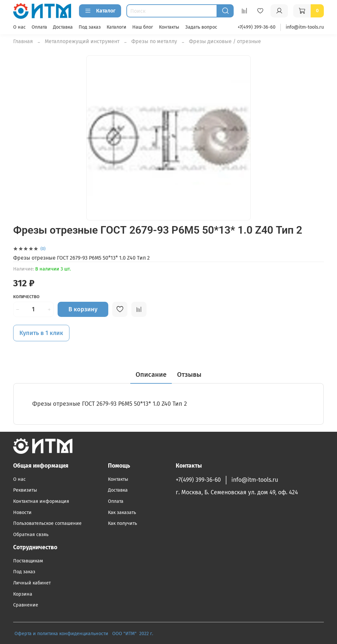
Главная (23, 41)
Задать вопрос (201, 27)
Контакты (169, 27)
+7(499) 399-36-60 (257, 27)
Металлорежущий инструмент (82, 41)
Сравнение (26, 605)
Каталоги (117, 27)
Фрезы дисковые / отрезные (225, 41)
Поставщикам (28, 561)
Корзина (23, 594)
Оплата (39, 27)
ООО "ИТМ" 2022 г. (133, 634)
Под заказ (90, 27)
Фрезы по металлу (154, 41)
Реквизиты (25, 490)
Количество (26, 297)
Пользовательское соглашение (47, 523)
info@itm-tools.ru (305, 27)
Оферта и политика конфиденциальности (61, 634)
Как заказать (122, 513)
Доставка (63, 27)
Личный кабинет (32, 583)
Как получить (122, 523)
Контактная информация (41, 501)
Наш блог (143, 27)
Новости (22, 513)
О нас (19, 27)
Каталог (100, 11)
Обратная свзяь (31, 535)
